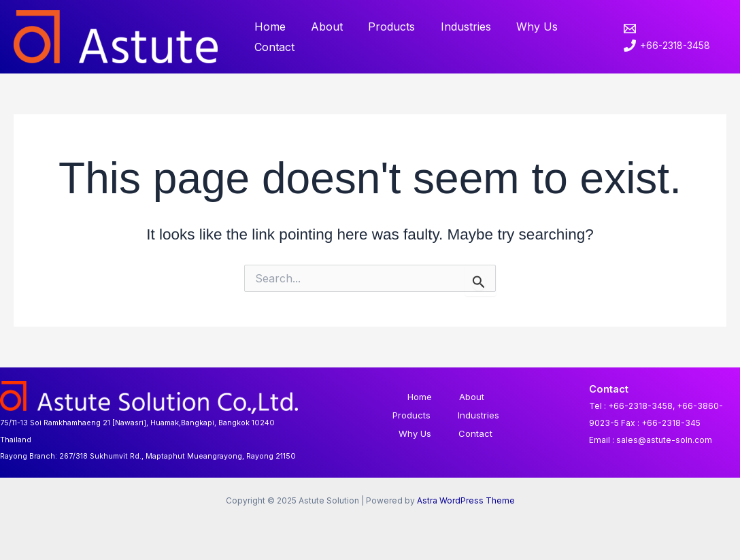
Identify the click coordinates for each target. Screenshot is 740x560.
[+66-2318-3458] (662, 46)
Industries (453, 27)
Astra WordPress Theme (466, 500)
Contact (272, 47)
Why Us (521, 27)
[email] (627, 29)
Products (383, 27)
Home (268, 27)
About (321, 27)
